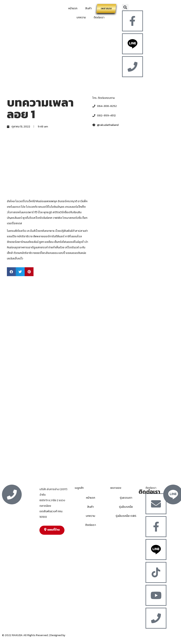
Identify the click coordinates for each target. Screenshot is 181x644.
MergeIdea (72, 635)
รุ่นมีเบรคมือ (126, 507)
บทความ (81, 17)
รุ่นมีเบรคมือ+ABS (126, 516)
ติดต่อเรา (99, 17)
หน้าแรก (73, 8)
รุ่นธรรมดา (126, 498)
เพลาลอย (106, 8)
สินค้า (88, 8)
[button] (125, 7)
